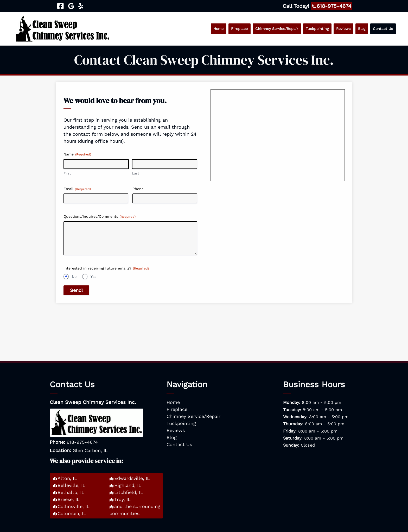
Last (135, 173)
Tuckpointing (317, 29)
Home (218, 29)
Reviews (343, 29)
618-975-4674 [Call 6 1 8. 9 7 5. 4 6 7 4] (82, 442)
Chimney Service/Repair (277, 29)
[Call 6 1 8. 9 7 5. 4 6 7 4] (332, 6)
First (67, 173)
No (74, 277)
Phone (138, 189)
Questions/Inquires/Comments (100, 217)
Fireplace (239, 29)
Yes (93, 277)
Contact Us (383, 29)
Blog (362, 29)
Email (77, 189)
